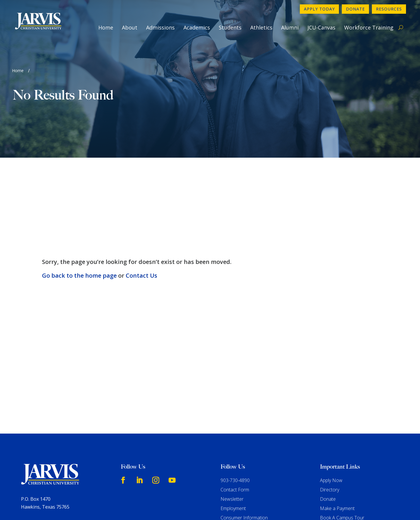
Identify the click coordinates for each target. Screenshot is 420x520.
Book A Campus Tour (342, 434)
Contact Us (141, 192)
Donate (355, 9)
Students (230, 27)
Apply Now (331, 397)
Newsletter (232, 416)
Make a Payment (337, 425)
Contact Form (235, 406)
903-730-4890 (235, 397)
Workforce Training (369, 27)
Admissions (160, 27)
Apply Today (319, 9)
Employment (233, 425)
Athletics (261, 27)
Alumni (290, 27)
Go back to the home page (79, 192)
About (130, 27)
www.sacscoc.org (116, 492)
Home (106, 27)
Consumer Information (244, 434)
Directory (330, 406)
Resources (389, 9)
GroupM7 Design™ (270, 507)
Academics (197, 27)
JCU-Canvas (321, 27)
